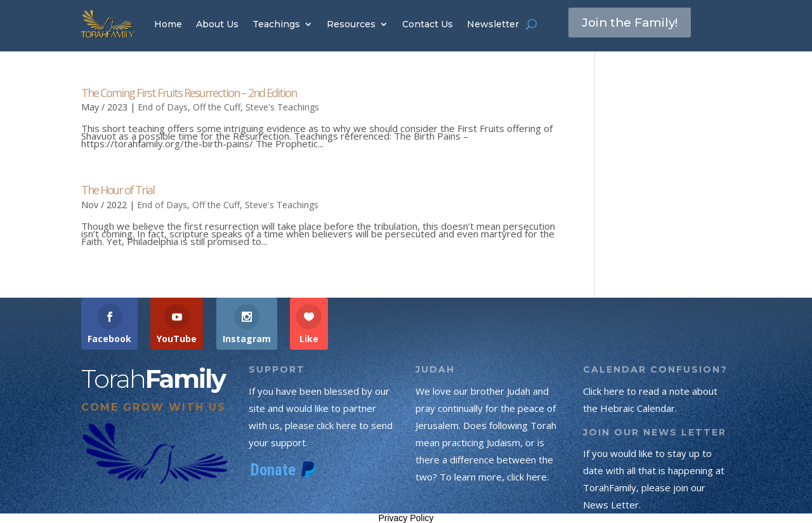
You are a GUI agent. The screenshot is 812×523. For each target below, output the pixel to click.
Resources (351, 24)
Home (168, 24)
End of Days (163, 107)
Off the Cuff (217, 107)
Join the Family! (634, 23)
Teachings (276, 24)
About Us (217, 24)
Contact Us (428, 24)
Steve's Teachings (282, 107)
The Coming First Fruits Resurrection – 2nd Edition (189, 93)
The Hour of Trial (118, 190)
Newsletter (493, 24)
